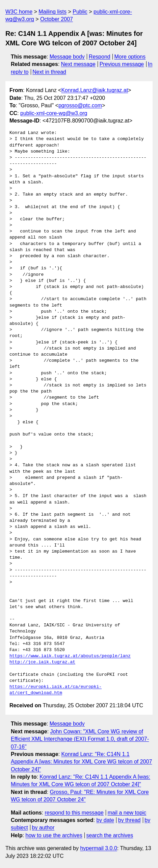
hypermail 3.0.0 (98, 848)
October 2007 (57, 19)
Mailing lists (52, 12)
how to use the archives (54, 835)
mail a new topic (127, 813)
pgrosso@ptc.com (80, 105)
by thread (129, 820)
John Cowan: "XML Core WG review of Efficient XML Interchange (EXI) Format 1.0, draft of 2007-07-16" (80, 739)
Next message (78, 64)
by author (43, 828)
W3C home (19, 12)
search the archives (110, 835)
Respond (100, 57)
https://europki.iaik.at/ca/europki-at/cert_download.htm (56, 690)
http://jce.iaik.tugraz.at (42, 662)
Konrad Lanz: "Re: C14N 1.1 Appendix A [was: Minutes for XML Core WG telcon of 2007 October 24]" (81, 762)
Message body (67, 57)
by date (105, 820)
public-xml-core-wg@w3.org (54, 113)
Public (80, 12)
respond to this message (74, 813)
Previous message (122, 64)
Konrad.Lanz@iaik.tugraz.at (95, 90)
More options (130, 57)
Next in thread (49, 72)
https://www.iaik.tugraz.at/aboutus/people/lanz (70, 656)
